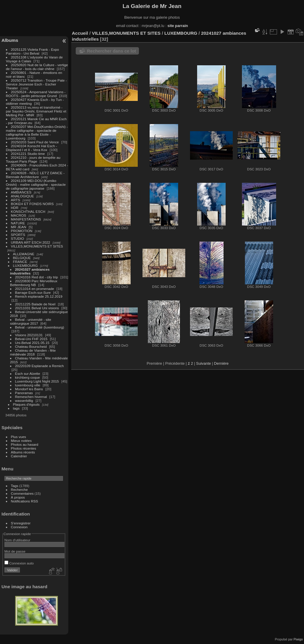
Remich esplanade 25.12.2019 (39, 296)
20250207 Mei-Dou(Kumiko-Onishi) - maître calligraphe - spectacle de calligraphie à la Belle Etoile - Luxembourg (37, 132)
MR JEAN (19, 227)
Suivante (204, 363)
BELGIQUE (22, 258)
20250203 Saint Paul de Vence (35, 142)
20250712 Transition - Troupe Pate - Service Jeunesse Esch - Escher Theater (36, 84)
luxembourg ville (28, 385)
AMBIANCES (21, 192)
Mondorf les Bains (29, 389)
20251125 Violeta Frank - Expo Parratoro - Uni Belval (33, 51)
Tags (15, 486)
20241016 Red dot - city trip (37, 277)
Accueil (80, 33)
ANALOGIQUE (23, 196)
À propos (18, 497)
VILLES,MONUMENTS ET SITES (37, 246)
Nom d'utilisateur (17, 540)
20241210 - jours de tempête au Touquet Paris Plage (33, 159)
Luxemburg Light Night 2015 (37, 381)
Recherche (19, 490)
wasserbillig (24, 400)
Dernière (221, 363)
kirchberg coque (28, 377)
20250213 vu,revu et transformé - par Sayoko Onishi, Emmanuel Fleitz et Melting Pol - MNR (36, 111)
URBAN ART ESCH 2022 (31, 242)
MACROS (19, 215)
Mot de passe (15, 551)
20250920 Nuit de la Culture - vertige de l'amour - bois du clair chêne (37, 67)
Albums (10, 40)
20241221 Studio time (28, 154)
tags (16, 408)
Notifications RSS (25, 501)
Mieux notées (21, 441)
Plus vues (19, 437)
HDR (15, 208)
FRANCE (20, 262)
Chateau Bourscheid (31, 346)
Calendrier (19, 456)
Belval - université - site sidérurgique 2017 (31, 321)
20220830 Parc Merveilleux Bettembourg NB (34, 283)
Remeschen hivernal (31, 397)
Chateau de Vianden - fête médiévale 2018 (33, 352)
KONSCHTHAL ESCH (28, 211)
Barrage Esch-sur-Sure (33, 292)
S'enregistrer (21, 523)
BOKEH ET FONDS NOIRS (32, 204)
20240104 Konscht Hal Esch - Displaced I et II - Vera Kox (31, 148)
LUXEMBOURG (26, 265)
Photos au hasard (25, 444)
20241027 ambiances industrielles (30, 271)
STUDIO (18, 238)
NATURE (18, 223)
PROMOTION (22, 231)
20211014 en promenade (35, 289)
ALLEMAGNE (24, 254)
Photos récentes (24, 448)
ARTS (16, 200)
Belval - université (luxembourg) (40, 327)
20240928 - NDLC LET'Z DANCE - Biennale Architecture (35, 175)
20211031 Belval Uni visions (37, 308)
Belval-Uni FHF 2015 (31, 339)
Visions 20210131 (29, 335)
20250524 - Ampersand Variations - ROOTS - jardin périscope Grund (36, 94)
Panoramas (24, 393)
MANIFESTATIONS (26, 219)
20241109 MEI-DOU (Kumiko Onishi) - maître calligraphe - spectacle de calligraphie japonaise (36, 184)
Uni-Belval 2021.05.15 (32, 343)
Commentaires (22, 493)
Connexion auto (19, 563)
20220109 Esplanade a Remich (39, 366)
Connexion (19, 527)
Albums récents (23, 452)
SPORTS (18, 235)
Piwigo (298, 639)
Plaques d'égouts (26, 404)
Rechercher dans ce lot (111, 51)
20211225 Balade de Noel (35, 304)
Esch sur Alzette (28, 373)
